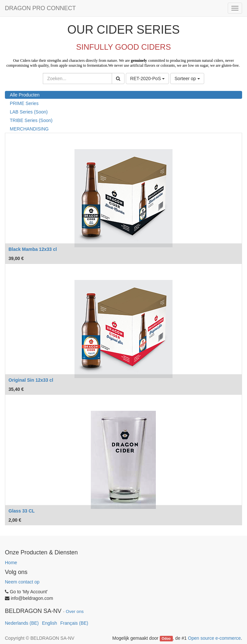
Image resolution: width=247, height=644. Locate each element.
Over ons (75, 611)
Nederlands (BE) (22, 623)
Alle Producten (25, 95)
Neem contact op (22, 582)
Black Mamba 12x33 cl (33, 249)
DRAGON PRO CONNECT (40, 8)
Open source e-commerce (214, 638)
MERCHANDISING (29, 129)
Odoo (166, 638)
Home (11, 563)
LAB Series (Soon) (29, 112)
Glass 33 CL (22, 511)
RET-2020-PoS (147, 78)
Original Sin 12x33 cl (31, 380)
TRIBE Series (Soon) (31, 120)
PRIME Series (24, 103)
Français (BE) (74, 623)
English (50, 623)
